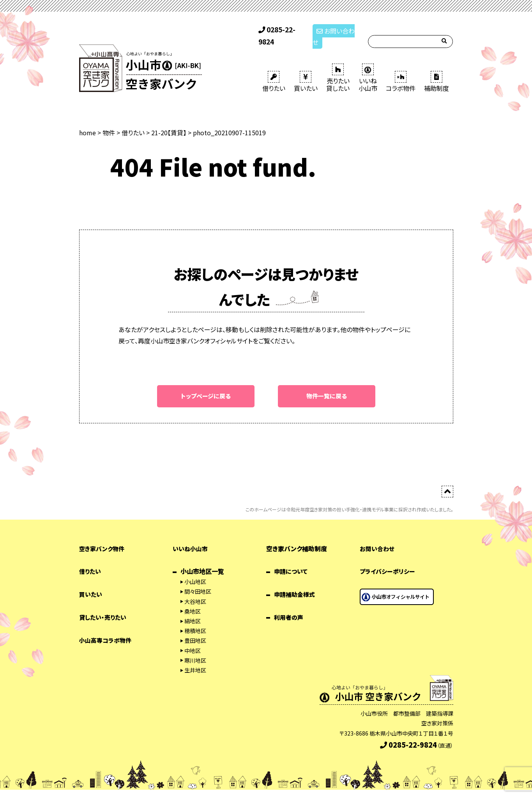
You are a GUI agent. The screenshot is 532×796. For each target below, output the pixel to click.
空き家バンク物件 (103, 538)
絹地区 (193, 610)
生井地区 (195, 659)
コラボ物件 (401, 70)
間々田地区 (198, 581)
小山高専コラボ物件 (107, 629)
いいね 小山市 (368, 66)
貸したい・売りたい (104, 606)
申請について (292, 561)
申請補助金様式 (296, 583)
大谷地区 (195, 591)
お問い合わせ (336, 30)
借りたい (274, 70)
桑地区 (193, 600)
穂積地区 (195, 620)
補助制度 (437, 70)
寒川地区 (195, 649)
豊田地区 (195, 630)
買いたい (306, 70)
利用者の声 (290, 606)
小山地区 (195, 571)
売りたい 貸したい (338, 66)
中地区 (193, 640)
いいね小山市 (191, 538)
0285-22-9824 (282, 30)
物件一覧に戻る (327, 385)
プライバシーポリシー (389, 561)
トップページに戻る (206, 385)
